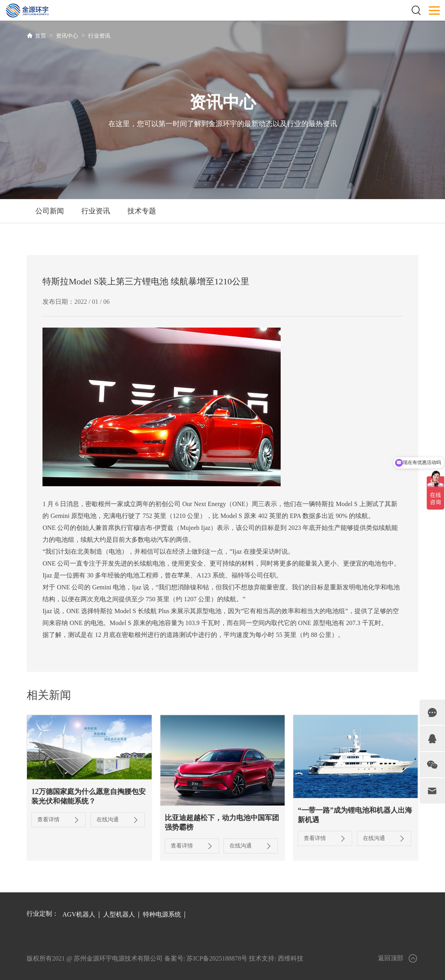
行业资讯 (99, 36)
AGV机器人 (79, 914)
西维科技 (291, 958)
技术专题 (142, 211)
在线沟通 (118, 820)
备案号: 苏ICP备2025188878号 (206, 958)
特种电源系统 (162, 914)
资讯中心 (67, 36)
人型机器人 (119, 914)
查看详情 (59, 820)
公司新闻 (50, 211)
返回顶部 (398, 958)
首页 (40, 36)
